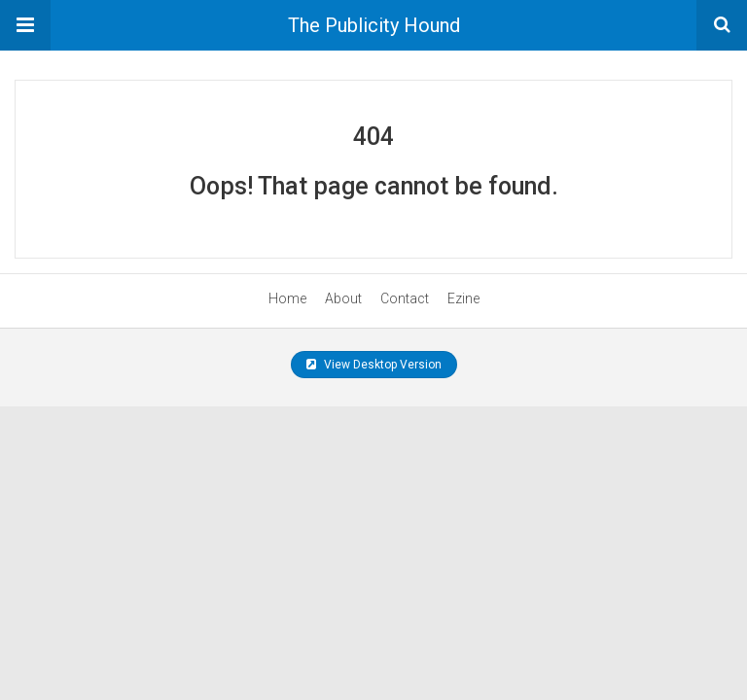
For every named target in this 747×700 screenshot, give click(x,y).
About (343, 298)
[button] (25, 25)
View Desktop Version (374, 365)
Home (287, 298)
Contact (405, 298)
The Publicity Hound (374, 25)
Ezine (463, 298)
